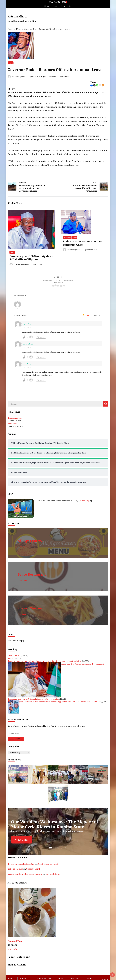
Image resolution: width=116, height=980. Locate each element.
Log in (11, 658)
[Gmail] (100, 85)
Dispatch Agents (15, 418)
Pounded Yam (15, 941)
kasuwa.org (84, 501)
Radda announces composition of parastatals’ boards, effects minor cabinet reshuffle (45, 661)
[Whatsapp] (97, 85)
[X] (94, 85)
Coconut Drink (33, 869)
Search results (14, 655)
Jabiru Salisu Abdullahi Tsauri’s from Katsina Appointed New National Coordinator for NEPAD (59, 702)
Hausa (55, 6)
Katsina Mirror (18, 16)
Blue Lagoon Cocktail (48, 864)
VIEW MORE (22, 840)
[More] (103, 85)
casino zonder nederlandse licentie (25, 874)
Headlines (67, 238)
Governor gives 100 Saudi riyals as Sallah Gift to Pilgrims (31, 258)
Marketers (13, 424)
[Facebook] (91, 85)
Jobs (63, 6)
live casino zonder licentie (21, 864)
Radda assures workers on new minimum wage (82, 243)
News (47, 6)
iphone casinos (15, 869)
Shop (71, 6)
